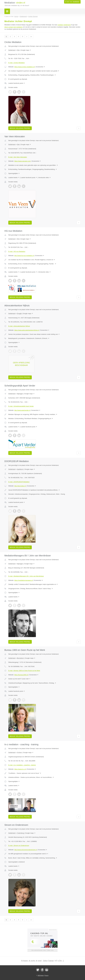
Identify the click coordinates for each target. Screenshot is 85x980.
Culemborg (20, 833)
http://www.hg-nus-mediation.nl (24, 256)
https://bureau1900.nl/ (21, 675)
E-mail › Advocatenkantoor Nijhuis (19, 326)
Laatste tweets (14, 178)
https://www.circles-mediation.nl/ (25, 67)
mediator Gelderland (64, 25)
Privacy (47, 975)
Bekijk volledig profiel (20, 128)
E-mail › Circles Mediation (16, 63)
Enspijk (19, 314)
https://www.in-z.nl (20, 769)
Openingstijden (14, 173)
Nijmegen (20, 394)
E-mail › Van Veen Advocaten (18, 157)
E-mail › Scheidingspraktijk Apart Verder (21, 406)
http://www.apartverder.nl (22, 410)
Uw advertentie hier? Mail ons (42, 950)
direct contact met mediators (13, 27)
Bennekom (20, 658)
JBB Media (41, 975)
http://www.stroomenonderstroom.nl (26, 850)
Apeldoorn (20, 469)
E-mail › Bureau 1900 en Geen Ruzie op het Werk (24, 671)
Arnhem (19, 752)
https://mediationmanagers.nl (24, 580)
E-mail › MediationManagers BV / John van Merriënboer (26, 576)
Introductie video (45, 178)
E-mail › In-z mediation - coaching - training (22, 765)
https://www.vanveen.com (22, 161)
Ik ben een (72, 2)
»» (31, 37)
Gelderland (12, 50)
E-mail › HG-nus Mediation (17, 251)
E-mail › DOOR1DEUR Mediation (19, 482)
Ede (18, 50)
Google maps (26, 50)
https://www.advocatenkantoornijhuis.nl (27, 330)
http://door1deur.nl (20, 486)
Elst (18, 239)
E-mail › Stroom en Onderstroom (19, 845)
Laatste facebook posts (17, 83)
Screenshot (41, 67)
